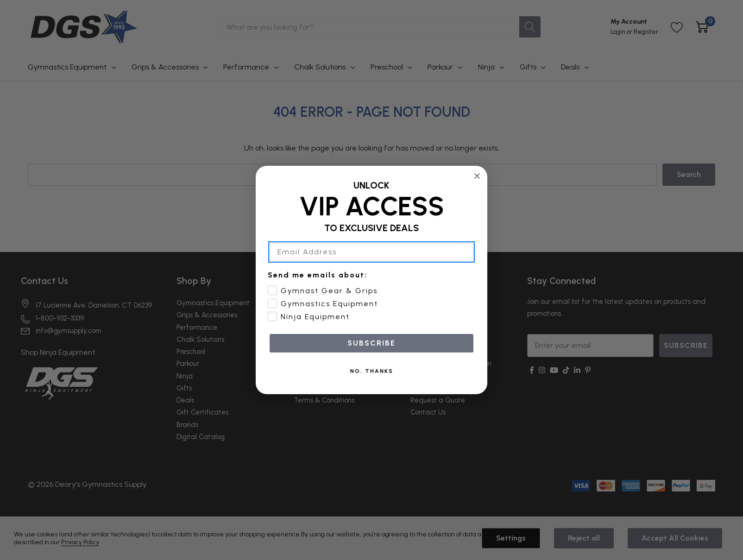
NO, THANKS (372, 371)
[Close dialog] (477, 176)
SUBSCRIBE (371, 343)
